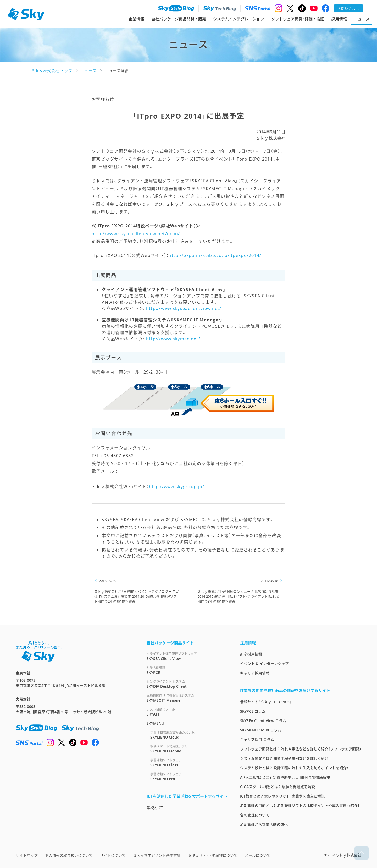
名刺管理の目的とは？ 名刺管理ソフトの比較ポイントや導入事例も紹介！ (300, 806)
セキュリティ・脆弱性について (213, 855)
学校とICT (155, 808)
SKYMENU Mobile (189, 749)
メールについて (258, 855)
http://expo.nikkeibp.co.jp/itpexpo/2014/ (215, 255)
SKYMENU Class (189, 763)
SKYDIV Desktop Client (187, 684)
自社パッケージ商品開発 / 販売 (179, 19)
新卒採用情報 (251, 654)
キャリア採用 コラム (257, 739)
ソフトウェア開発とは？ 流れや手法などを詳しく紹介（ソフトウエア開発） (301, 749)
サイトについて (113, 855)
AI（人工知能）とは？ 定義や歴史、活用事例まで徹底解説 (285, 777)
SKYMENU (155, 723)
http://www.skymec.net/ (173, 339)
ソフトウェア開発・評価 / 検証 (298, 19)
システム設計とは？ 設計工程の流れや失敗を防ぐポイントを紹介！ (294, 768)
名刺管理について (255, 815)
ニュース (362, 19)
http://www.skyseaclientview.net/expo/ (136, 234)
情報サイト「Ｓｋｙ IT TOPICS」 (266, 702)
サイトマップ (27, 855)
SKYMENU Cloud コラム (261, 730)
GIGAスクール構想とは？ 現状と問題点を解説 (278, 787)
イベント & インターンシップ (264, 664)
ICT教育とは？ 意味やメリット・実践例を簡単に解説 (282, 796)
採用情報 (339, 19)
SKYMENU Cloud (189, 735)
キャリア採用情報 (255, 673)
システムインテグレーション (239, 19)
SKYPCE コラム (253, 711)
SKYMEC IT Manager (187, 698)
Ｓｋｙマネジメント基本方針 (157, 855)
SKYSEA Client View (187, 656)
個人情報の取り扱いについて (69, 855)
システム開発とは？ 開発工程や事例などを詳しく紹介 (284, 758)
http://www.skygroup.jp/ (177, 487)
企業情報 (136, 19)
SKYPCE (187, 670)
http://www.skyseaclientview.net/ (184, 308)
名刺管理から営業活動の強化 (264, 824)
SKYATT (187, 712)
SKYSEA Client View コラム (263, 721)
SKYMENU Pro (189, 776)
